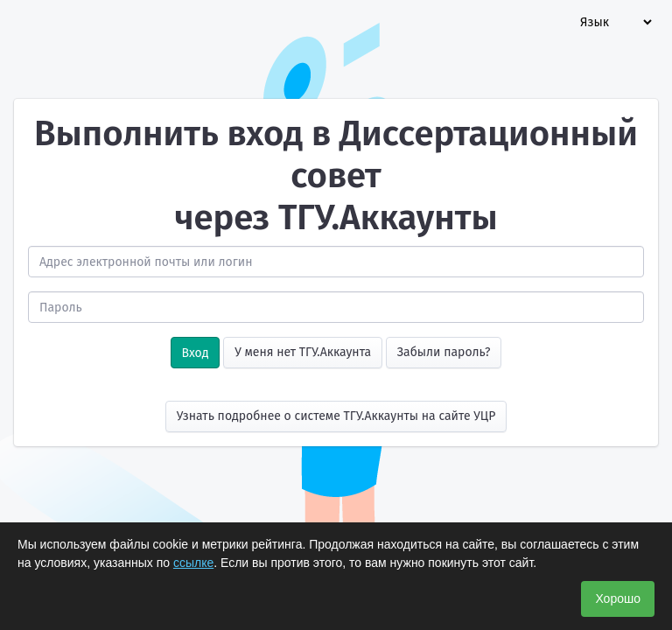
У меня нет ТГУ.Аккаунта (303, 352)
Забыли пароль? (444, 352)
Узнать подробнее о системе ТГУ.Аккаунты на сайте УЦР (336, 416)
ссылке (193, 563)
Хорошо (618, 598)
